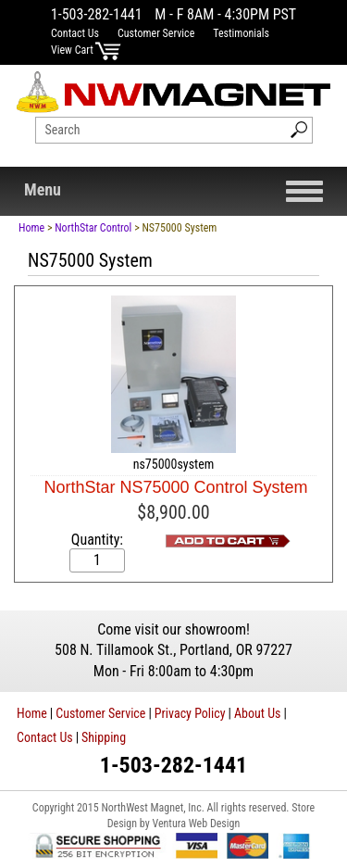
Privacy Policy (190, 713)
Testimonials (241, 33)
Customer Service (156, 33)
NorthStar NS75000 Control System (175, 487)
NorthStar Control (93, 228)
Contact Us (75, 33)
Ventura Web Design (196, 824)
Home (31, 228)
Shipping (104, 737)
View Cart (86, 50)
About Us (257, 713)
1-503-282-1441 (97, 14)
